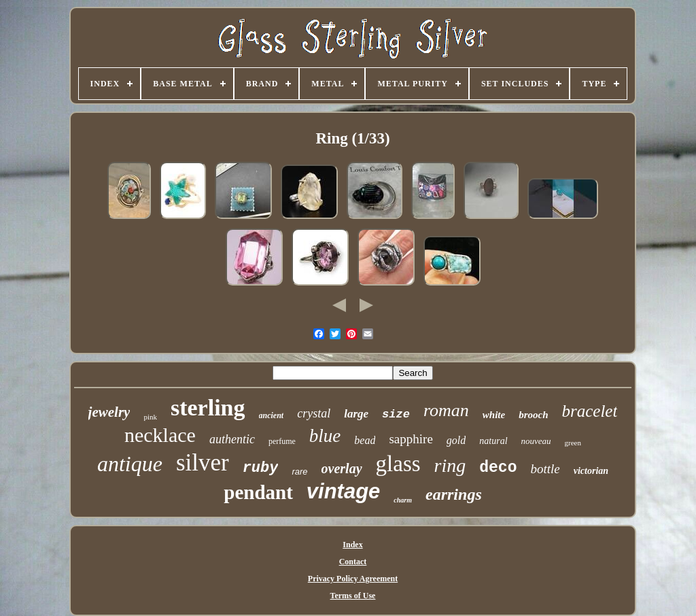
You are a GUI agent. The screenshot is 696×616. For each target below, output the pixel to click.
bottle (545, 469)
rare (299, 472)
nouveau (536, 441)
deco (498, 468)
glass (398, 464)
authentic (232, 439)
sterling (208, 408)
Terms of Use (353, 596)
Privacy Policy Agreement (353, 579)
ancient (272, 415)
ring (450, 465)
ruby (261, 468)
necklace (160, 435)
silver (203, 463)
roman (446, 410)
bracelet (590, 411)
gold (456, 440)
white (494, 415)
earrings (454, 494)
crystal (314, 413)
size (396, 414)
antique (130, 464)
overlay (342, 468)
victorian (591, 471)
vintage (344, 491)
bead (365, 440)
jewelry (109, 412)
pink (150, 417)
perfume (282, 441)
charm (403, 500)
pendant (258, 492)
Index (352, 545)
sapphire (411, 439)
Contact (353, 562)
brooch (533, 415)
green (573, 443)
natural (493, 441)
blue (325, 436)
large (356, 414)
